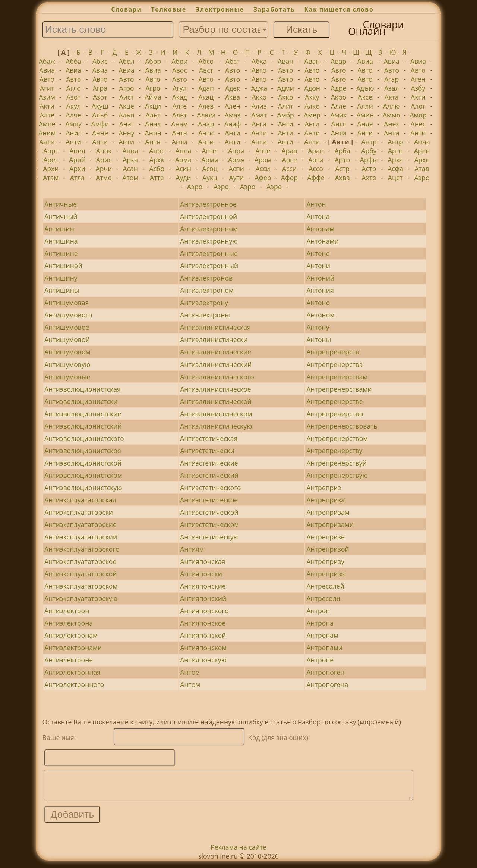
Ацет (395, 178)
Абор (153, 61)
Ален (233, 106)
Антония (320, 290)
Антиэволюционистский (83, 426)
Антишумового (68, 315)
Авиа (365, 61)
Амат (259, 115)
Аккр (285, 97)
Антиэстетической (209, 512)
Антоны (319, 339)
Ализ (259, 106)
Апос (157, 151)
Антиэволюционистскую (83, 488)
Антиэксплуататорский (81, 537)
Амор (418, 115)
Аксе (365, 97)
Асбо (157, 169)
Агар (391, 79)
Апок (104, 151)
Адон (312, 88)
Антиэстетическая (209, 438)
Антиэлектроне (69, 660)
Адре (339, 88)
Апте (263, 151)
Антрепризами (330, 524)
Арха (396, 160)
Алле (339, 106)
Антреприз (324, 488)
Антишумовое (67, 327)
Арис (104, 160)
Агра (100, 88)
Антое (189, 672)
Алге (179, 106)
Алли (365, 106)
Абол (126, 61)
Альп (126, 115)
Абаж (47, 61)
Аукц (210, 178)
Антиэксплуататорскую (81, 598)
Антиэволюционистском (83, 475)
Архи (51, 169)
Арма (184, 160)
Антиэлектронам (71, 635)
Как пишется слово (339, 9)
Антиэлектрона (69, 623)
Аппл (210, 151)
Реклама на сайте (238, 853)
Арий (77, 160)
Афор (289, 178)
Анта (180, 133)
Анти (206, 133)
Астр (342, 169)
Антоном (320, 315)
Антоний (320, 278)
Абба (73, 61)
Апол (130, 151)
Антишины (62, 290)
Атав (422, 169)
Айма (153, 97)
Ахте (369, 178)
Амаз (233, 115)
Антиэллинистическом (216, 414)
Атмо (104, 178)
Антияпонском (203, 648)
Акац (206, 97)
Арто (342, 160)
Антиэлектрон (67, 611)
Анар (206, 124)
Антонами (322, 241)
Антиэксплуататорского (82, 549)
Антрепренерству (334, 451)
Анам (179, 124)
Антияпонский (203, 598)
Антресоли (323, 598)
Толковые (169, 9)
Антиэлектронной (209, 216)
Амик (338, 115)
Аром (263, 160)
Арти (316, 160)
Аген (418, 79)
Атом (130, 178)
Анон (153, 133)
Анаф (233, 124)
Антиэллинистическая (215, 327)
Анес (418, 124)
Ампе (47, 124)
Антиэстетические (209, 463)
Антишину (61, 278)
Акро (339, 97)
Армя (236, 160)
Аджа (259, 88)
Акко (259, 97)
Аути (236, 178)
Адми (286, 88)
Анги (286, 124)
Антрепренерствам (337, 377)
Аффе (316, 178)
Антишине (61, 253)
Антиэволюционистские (83, 414)
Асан (130, 169)
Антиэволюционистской (83, 463)
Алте (47, 115)
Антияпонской (203, 635)
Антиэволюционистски (81, 401)
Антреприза (325, 500)
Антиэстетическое (209, 500)
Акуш (100, 106)
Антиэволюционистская (83, 389)
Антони (318, 266)
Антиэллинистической (216, 401)
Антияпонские (203, 586)
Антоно (318, 303)
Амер (312, 115)
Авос (180, 70)
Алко (312, 106)
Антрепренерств (333, 352)
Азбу (418, 88)
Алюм (206, 115)
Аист (127, 97)
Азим (47, 97)
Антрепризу (325, 561)
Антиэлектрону (204, 303)
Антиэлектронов (206, 278)
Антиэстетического (210, 488)
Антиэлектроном (207, 290)
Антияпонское (203, 623)
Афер (263, 178)
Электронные (220, 9)
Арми (210, 160)
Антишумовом (67, 352)
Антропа (320, 623)
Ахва (342, 178)
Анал (153, 124)
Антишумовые (67, 377)
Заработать (274, 9)
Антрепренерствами (339, 389)
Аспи (236, 169)
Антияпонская (203, 561)
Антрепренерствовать (342, 426)
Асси (263, 169)
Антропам (322, 635)
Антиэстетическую (209, 537)
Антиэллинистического (217, 377)
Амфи (100, 124)
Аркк (157, 160)
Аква (233, 97)
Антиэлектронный (209, 266)
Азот (74, 97)
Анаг (127, 124)
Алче (73, 115)
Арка (130, 160)
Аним (47, 133)
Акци (153, 106)
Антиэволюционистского (84, 438)
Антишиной (63, 266)
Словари (126, 9)
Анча (422, 142)
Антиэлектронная (72, 672)
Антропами (324, 648)
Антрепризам (328, 512)
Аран (316, 151)
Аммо (392, 115)
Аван (285, 61)
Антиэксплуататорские (80, 524)
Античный (61, 216)
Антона (318, 216)
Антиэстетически (207, 451)
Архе (422, 160)
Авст (206, 70)
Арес (51, 160)
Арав (290, 151)
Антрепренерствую (337, 475)
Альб (100, 115)
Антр (369, 142)
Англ (312, 124)
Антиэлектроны (205, 315)
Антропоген (325, 672)
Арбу (369, 151)
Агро (126, 88)
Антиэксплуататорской (80, 574)
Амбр (286, 115)
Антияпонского (204, 611)
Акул (74, 106)
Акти (418, 97)
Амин (365, 115)
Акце (127, 106)
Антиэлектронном (209, 229)
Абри (180, 61)
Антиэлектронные (209, 253)
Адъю (365, 88)
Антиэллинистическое (215, 389)
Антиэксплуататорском (81, 586)
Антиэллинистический (216, 364)
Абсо (206, 61)
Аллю (392, 106)
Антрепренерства (334, 364)
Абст (233, 61)
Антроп (318, 611)
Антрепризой (328, 549)
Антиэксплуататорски (79, 512)
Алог (418, 106)
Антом (190, 684)
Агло (74, 88)
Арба (342, 151)
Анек (391, 124)
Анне (100, 133)
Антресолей (325, 586)
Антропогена (327, 684)
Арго (395, 151)
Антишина (61, 241)
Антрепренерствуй (336, 463)
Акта (392, 97)
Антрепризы (326, 574)
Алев (206, 106)
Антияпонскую (203, 660)
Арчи (104, 169)
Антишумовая (67, 303)
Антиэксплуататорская (80, 500)
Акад (180, 97)
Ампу (73, 124)
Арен (422, 151)
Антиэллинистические (216, 352)
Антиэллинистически (214, 339)
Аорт (51, 151)
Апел (77, 151)
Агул (180, 88)
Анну (126, 133)
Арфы (369, 160)
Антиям (192, 549)
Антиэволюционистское (83, 451)
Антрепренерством (337, 438)
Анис (73, 133)
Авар (339, 61)
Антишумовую (67, 364)
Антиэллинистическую (216, 426)
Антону (318, 327)
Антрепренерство (335, 414)
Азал (391, 88)
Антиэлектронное (208, 204)
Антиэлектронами (73, 648)
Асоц (210, 169)
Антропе (320, 660)
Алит (286, 106)
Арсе (289, 160)
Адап (206, 88)
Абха (259, 61)
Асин (183, 169)
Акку (312, 97)
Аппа (184, 151)
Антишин (59, 229)
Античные (61, 204)
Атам (51, 178)
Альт (153, 115)
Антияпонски (201, 574)
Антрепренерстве (334, 401)
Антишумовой (67, 339)
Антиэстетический (209, 475)
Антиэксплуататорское (80, 561)
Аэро (422, 178)
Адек (233, 88)
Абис (100, 61)
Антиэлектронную (209, 241)
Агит (47, 88)
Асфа (395, 169)
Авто (233, 70)
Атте (157, 178)
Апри (236, 151)
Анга (259, 124)
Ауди (183, 178)
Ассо (316, 169)
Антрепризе (325, 537)
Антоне (318, 253)
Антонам (320, 229)
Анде (365, 124)
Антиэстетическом (209, 524)
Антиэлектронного (74, 684)
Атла (77, 178)
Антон (316, 204)
